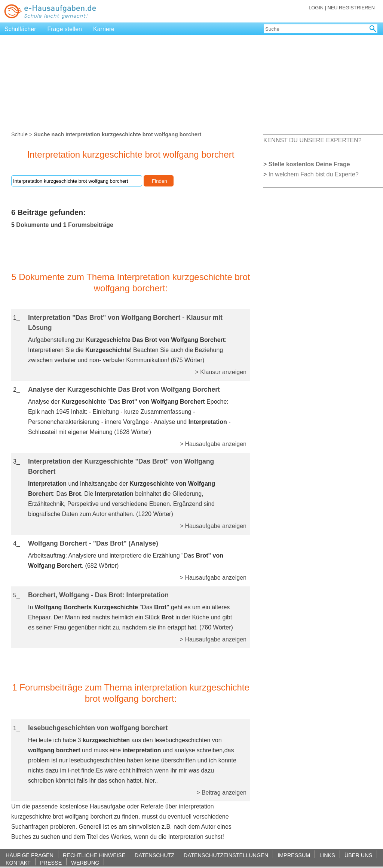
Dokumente (32, 225)
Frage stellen (65, 29)
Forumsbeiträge (91, 225)
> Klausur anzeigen (221, 372)
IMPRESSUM (294, 855)
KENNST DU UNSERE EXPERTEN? (312, 140)
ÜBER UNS (358, 855)
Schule (19, 134)
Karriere (104, 29)
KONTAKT (18, 863)
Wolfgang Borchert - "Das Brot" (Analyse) (93, 543)
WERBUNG (85, 863)
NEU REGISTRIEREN (351, 8)
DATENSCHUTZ (154, 855)
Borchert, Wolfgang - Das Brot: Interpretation (98, 595)
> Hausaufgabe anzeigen (213, 444)
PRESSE (51, 863)
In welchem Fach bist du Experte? (314, 174)
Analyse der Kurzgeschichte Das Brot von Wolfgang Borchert (124, 389)
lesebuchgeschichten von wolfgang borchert (98, 728)
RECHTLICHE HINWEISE (94, 855)
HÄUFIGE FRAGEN (30, 855)
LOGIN (316, 8)
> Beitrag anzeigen (221, 793)
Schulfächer (20, 29)
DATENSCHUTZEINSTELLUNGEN (226, 855)
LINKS (327, 855)
